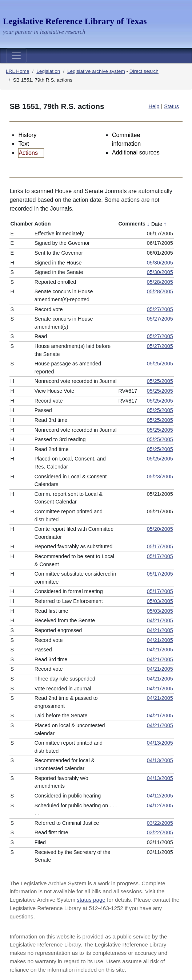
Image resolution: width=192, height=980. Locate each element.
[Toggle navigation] (16, 56)
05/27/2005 (160, 309)
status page (91, 900)
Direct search (144, 71)
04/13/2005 (160, 743)
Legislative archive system (96, 71)
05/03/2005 (160, 601)
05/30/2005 (160, 263)
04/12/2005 (160, 796)
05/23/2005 (160, 477)
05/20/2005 (160, 529)
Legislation (48, 71)
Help (154, 106)
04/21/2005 (160, 620)
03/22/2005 (160, 823)
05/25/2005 (160, 364)
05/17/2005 (160, 546)
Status (171, 106)
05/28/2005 (160, 282)
